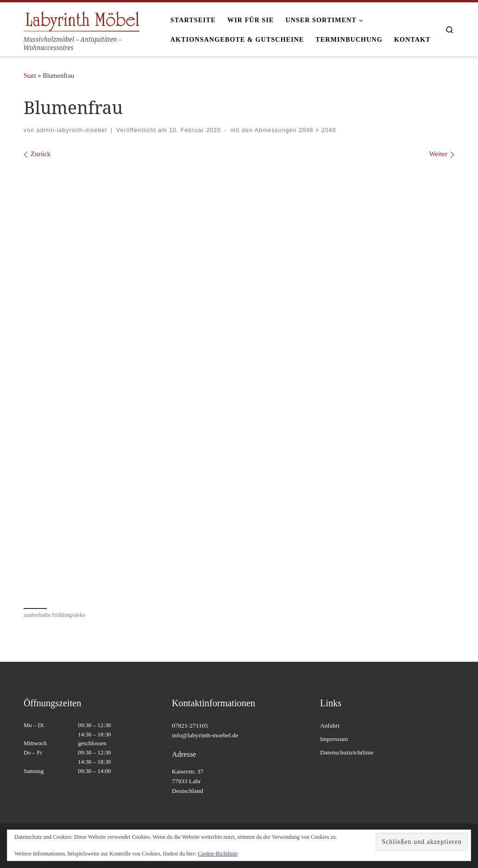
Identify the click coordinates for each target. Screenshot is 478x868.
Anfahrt (330, 725)
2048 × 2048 (316, 130)
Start (30, 76)
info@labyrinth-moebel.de (205, 735)
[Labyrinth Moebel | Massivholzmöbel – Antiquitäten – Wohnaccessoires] (82, 19)
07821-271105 (190, 725)
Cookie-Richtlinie (218, 854)
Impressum (334, 739)
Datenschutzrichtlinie (347, 752)
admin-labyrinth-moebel (72, 130)
